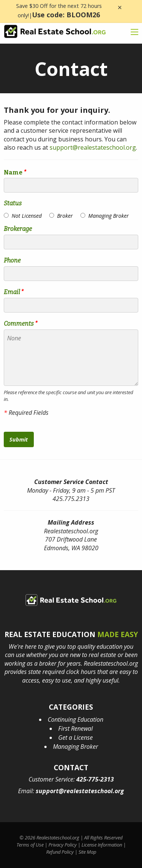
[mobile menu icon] (134, 32)
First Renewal (76, 728)
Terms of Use (30, 845)
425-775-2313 (95, 779)
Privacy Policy (63, 845)
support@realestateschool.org (93, 147)
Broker (65, 216)
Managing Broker (109, 216)
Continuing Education (76, 719)
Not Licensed (27, 216)
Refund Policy (60, 852)
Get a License (76, 737)
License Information (102, 845)
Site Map (87, 852)
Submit (19, 439)
